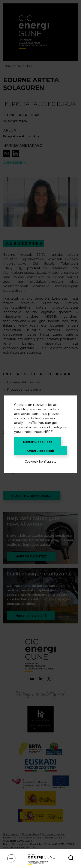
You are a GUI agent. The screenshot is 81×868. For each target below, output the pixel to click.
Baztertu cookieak (38, 442)
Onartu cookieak (41, 451)
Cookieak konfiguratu (41, 461)
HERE (48, 431)
